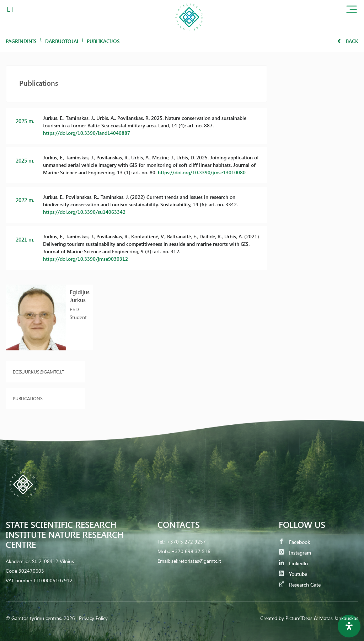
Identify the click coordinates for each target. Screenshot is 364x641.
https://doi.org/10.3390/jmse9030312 (85, 259)
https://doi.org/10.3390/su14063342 (84, 212)
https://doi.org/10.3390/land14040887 (87, 133)
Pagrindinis (21, 41)
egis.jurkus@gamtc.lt (39, 372)
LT (10, 9)
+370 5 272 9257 (186, 542)
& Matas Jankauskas (336, 618)
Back (348, 41)
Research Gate (300, 585)
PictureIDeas (299, 618)
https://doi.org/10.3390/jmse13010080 (202, 172)
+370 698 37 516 (191, 551)
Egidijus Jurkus (80, 296)
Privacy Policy (93, 618)
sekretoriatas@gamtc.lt (196, 561)
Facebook (294, 542)
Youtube (293, 574)
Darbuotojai (62, 41)
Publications (28, 398)
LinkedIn (293, 563)
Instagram (295, 553)
